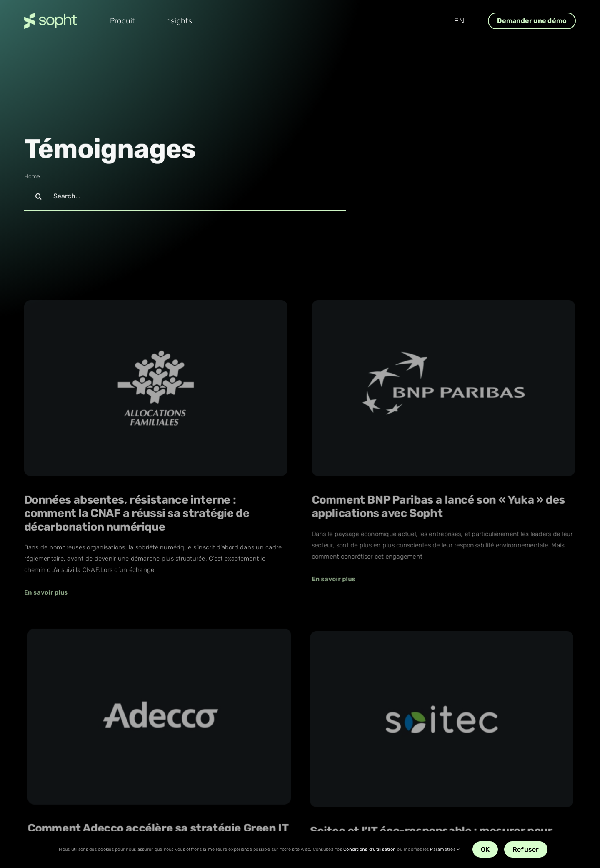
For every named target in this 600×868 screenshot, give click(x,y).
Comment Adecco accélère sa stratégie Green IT (454, 575)
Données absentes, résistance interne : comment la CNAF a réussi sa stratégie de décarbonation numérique (137, 516)
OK (485, 849)
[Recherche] (39, 198)
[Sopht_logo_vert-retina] (50, 16)
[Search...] (185, 198)
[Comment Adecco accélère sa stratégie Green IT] (455, 464)
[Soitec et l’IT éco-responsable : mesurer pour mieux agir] (219, 700)
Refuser (526, 849)
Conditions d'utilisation (370, 849)
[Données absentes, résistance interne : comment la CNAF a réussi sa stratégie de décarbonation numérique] (156, 391)
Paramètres (445, 849)
